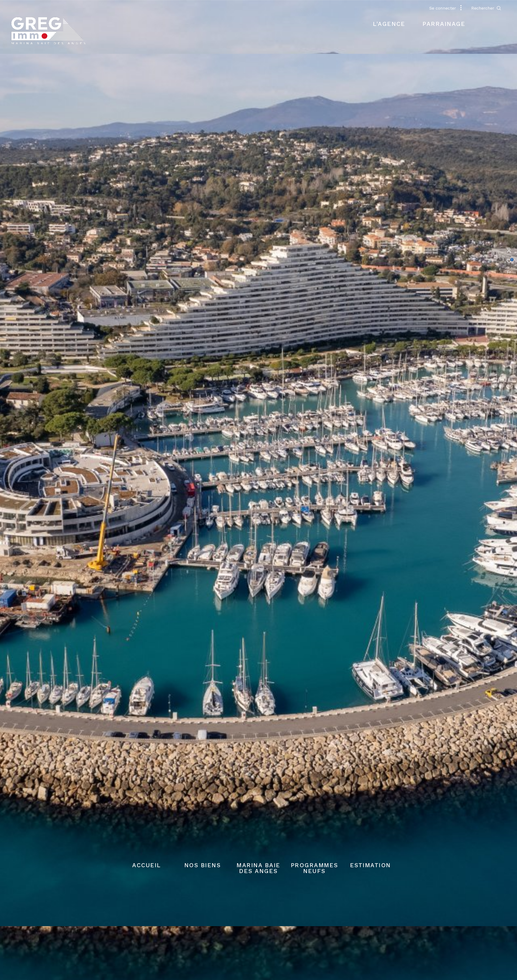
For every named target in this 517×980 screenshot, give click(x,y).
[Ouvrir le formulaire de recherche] (486, 8)
